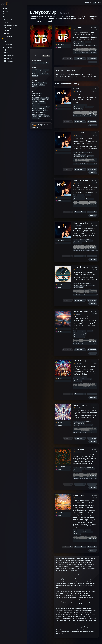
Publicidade (35, 74)
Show (44, 72)
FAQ (7, 53)
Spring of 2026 (79, 495)
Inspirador (35, 85)
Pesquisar (8, 20)
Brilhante (44, 83)
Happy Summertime (81, 223)
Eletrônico (46, 63)
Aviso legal (8, 58)
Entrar (7, 42)
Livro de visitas (9, 56)
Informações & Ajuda (9, 47)
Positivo (38, 83)
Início (5, 8)
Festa (47, 74)
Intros (34, 70)
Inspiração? (9, 36)
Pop (33, 63)
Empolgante (42, 85)
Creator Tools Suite (9, 14)
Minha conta (7, 39)
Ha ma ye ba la (79, 449)
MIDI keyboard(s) (37, 126)
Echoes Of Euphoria (81, 311)
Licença (8, 50)
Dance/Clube (39, 63)
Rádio (7, 33)
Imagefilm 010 (79, 133)
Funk (83, 152)
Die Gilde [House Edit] (81, 267)
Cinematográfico (82, 331)
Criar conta (8, 44)
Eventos (39, 72)
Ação (34, 72)
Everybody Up (78, 27)
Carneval (77, 89)
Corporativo (35, 76)
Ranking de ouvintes (11, 25)
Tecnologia (46, 70)
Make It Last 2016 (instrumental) (85, 181)
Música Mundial (89, 467)
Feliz (33, 83)
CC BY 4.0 (47, 51)
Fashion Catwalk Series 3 (82, 405)
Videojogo (39, 70)
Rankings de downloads (12, 28)
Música (5, 17)
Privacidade (9, 61)
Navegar (8, 22)
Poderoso (35, 87)
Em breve (8, 31)
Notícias (6, 11)
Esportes (42, 74)
